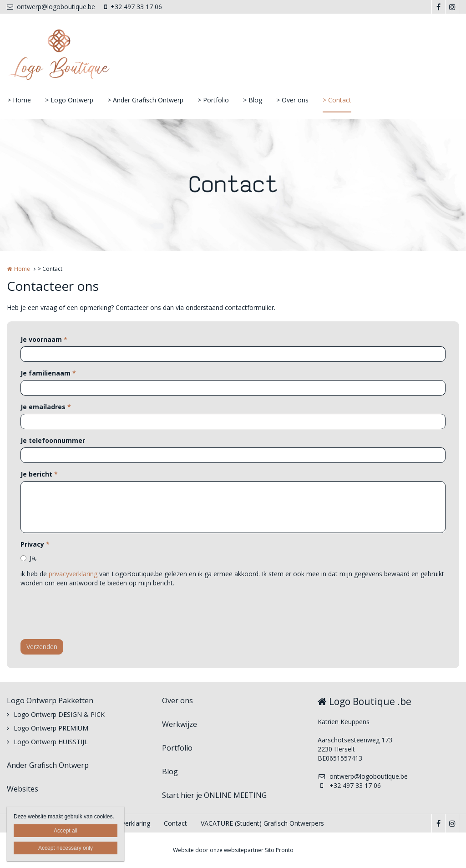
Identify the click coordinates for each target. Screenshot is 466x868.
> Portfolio (213, 100)
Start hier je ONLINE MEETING (214, 795)
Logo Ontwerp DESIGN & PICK (59, 714)
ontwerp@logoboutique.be (51, 7)
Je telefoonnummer (53, 440)
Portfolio (177, 748)
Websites (23, 789)
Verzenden (42, 647)
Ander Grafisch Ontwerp (48, 765)
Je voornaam (44, 339)
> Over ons (292, 100)
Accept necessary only (66, 848)
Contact (175, 823)
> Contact (337, 100)
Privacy (35, 544)
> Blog (253, 100)
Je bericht (39, 474)
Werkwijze (180, 724)
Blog (170, 772)
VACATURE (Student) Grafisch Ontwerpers (262, 823)
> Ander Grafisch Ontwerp (145, 100)
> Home (19, 100)
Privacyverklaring (126, 823)
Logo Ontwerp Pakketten (50, 700)
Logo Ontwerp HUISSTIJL (51, 742)
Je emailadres (46, 407)
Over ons (177, 700)
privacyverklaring (73, 574)
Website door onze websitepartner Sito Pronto (233, 850)
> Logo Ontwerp (69, 100)
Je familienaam (48, 373)
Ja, (33, 558)
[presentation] (90, 614)
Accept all (66, 831)
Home (22, 269)
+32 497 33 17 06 (133, 7)
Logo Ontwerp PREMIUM (51, 728)
